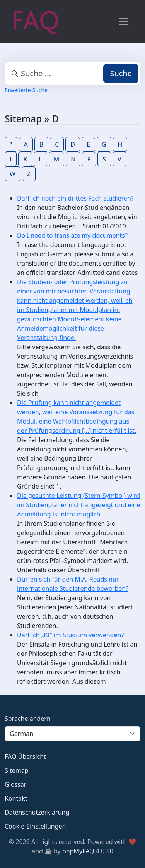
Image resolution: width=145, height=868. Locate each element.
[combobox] (72, 74)
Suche (121, 73)
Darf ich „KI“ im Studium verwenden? (70, 635)
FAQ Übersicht (25, 756)
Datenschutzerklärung (37, 812)
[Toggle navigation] (123, 21)
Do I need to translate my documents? (72, 235)
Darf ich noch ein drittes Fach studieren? (75, 198)
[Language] (72, 734)
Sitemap (17, 770)
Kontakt (16, 798)
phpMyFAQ (78, 851)
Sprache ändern (28, 719)
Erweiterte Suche (26, 90)
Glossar (15, 784)
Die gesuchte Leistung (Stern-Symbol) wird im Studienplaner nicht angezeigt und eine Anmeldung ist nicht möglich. (79, 505)
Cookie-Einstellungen (35, 826)
